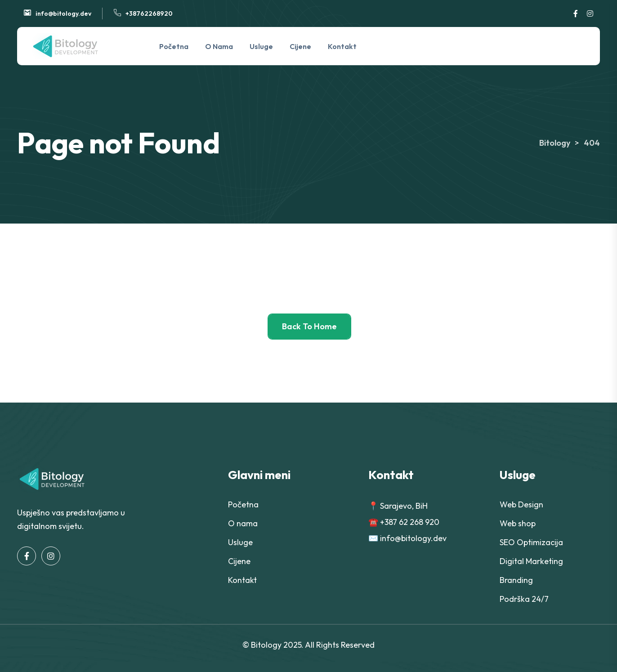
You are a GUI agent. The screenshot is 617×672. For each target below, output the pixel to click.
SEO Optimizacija (531, 542)
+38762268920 (149, 13)
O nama (219, 46)
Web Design (521, 504)
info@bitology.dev (63, 13)
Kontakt (342, 46)
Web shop (518, 523)
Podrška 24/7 (524, 599)
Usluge (261, 46)
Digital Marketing (531, 561)
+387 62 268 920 (410, 522)
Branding (516, 580)
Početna (174, 46)
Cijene (300, 46)
